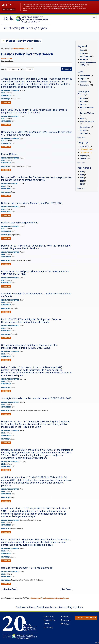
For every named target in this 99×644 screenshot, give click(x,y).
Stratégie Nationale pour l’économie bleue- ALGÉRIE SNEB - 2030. (37, 398)
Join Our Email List (86, 618)
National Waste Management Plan (20, 223)
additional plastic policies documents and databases (49, 598)
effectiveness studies (21, 49)
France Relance (10, 154)
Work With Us (49, 617)
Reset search (7, 59)
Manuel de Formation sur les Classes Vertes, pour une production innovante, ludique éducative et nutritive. (37, 179)
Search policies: (7, 61)
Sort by (4, 69)
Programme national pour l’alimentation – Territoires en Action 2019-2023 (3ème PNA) (35, 273)
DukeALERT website (62, 8)
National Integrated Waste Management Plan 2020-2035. (32, 203)
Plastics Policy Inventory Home (23, 41)
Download (6, 103)
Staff (97, 643)
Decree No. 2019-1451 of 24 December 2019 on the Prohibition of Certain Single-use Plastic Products (36, 247)
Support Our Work (50, 620)
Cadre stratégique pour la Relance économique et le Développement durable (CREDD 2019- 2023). (29, 346)
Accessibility (49, 627)
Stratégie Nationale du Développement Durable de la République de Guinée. (36, 295)
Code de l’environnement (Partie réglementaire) (27, 568)
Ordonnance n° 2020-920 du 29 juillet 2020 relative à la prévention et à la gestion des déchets (37, 133)
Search (66, 69)
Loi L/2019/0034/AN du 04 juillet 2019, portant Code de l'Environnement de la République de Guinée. (31, 321)
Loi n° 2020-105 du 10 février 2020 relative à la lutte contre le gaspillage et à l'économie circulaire (34, 111)
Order (23, 69)
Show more (81, 137)
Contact (47, 624)
